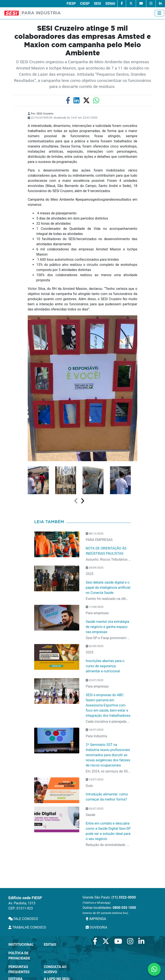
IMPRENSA (96, 919)
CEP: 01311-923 (21, 908)
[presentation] (76, 501)
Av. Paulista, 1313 (22, 903)
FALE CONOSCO (23, 919)
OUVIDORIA (96, 927)
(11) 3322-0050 (124, 897)
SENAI (110, 4)
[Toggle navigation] (159, 13)
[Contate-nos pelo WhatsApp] (154, 969)
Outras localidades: (109, 910)
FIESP (71, 4)
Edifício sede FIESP (25, 898)
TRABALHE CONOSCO (27, 927)
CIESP (85, 4)
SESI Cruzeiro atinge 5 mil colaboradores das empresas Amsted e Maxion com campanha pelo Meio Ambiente (83, 41)
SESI (97, 4)
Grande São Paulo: (109, 900)
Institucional (21, 945)
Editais (50, 945)
